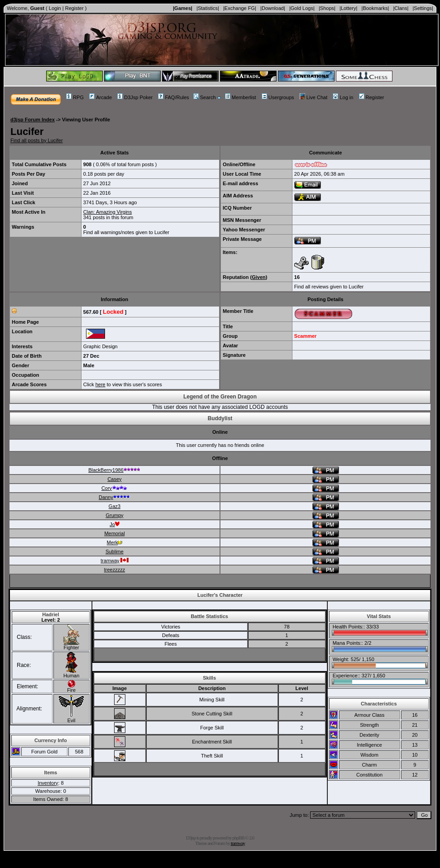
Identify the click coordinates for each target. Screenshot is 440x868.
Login (55, 8)
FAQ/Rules (173, 97)
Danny (115, 497)
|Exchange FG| (240, 8)
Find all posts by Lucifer (37, 140)
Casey (114, 479)
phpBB (238, 838)
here (100, 384)
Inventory (48, 783)
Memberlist (241, 97)
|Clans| (401, 8)
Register (74, 8)
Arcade (100, 97)
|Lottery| (348, 8)
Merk (115, 542)
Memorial (114, 533)
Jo (115, 524)
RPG (75, 97)
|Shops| (327, 8)
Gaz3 (115, 506)
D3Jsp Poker (135, 97)
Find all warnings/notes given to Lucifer (126, 232)
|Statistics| (208, 8)
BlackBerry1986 (115, 470)
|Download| (273, 8)
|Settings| (423, 8)
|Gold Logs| (302, 8)
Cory (115, 488)
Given (259, 277)
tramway (115, 561)
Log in (343, 97)
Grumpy (114, 515)
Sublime (115, 551)
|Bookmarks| (375, 8)
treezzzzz (115, 570)
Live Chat (313, 97)
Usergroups (278, 97)
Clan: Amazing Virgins (108, 212)
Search (205, 97)
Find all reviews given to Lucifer (329, 287)
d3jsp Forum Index (33, 120)
